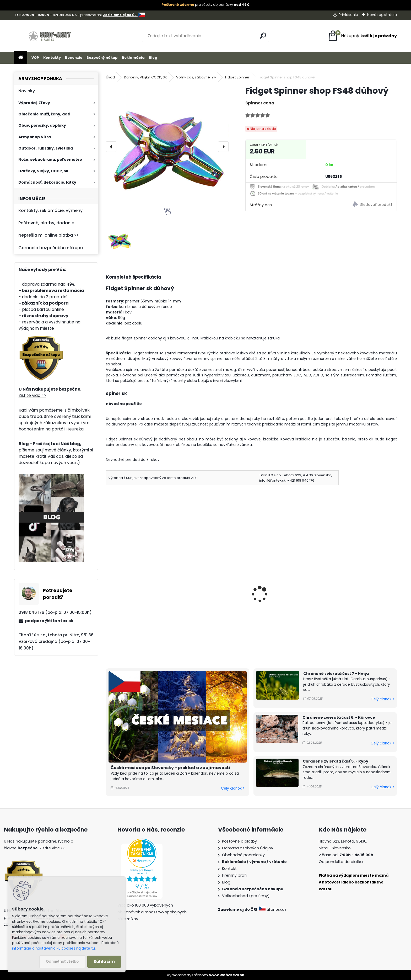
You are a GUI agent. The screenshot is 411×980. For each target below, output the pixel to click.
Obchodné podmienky (243, 855)
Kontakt (229, 869)
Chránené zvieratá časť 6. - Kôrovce (339, 717)
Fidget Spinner (237, 77)
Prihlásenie (348, 15)
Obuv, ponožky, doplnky (42, 125)
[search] (263, 36)
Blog (153, 58)
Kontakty (52, 58)
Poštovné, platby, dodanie (46, 223)
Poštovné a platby (239, 841)
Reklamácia (133, 58)
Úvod (110, 77)
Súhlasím (104, 962)
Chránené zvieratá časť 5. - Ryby (336, 761)
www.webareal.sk (227, 975)
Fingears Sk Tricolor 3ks (133, 593)
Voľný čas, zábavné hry (196, 77)
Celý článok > (233, 788)
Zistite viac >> (32, 395)
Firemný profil (235, 875)
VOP (35, 58)
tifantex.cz (273, 909)
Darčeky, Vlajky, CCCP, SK (44, 171)
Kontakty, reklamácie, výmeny (50, 211)
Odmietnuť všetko (62, 962)
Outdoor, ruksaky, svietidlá (46, 148)
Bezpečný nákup (102, 58)
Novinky (27, 91)
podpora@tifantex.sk (49, 621)
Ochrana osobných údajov (248, 848)
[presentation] (111, 147)
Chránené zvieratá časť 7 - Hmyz (336, 674)
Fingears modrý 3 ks (204, 593)
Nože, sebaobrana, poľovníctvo (50, 159)
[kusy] (121, 640)
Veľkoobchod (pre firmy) (246, 896)
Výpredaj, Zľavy (34, 103)
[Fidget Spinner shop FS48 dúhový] (167, 147)
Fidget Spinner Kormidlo (282, 593)
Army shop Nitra (35, 137)
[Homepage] (21, 58)
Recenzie (74, 58)
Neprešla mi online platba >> (48, 235)
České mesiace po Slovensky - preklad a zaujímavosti (170, 768)
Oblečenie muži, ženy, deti (44, 114)
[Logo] (50, 36)
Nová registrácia (382, 15)
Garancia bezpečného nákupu (51, 248)
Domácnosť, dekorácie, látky (47, 182)
